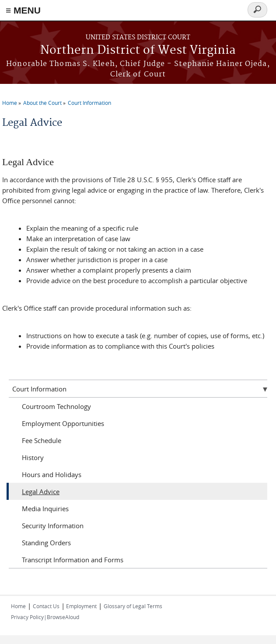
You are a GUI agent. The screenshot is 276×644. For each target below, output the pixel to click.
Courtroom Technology (56, 406)
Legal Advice (41, 492)
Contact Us (46, 606)
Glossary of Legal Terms (133, 606)
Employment (81, 606)
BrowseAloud (63, 617)
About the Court (42, 103)
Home (10, 103)
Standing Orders (46, 543)
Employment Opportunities (63, 423)
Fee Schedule (42, 440)
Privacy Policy (27, 617)
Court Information (89, 103)
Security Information (53, 526)
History (33, 457)
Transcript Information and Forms (73, 560)
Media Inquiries (45, 509)
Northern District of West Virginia (138, 50)
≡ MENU (23, 10)
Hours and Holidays (52, 474)
